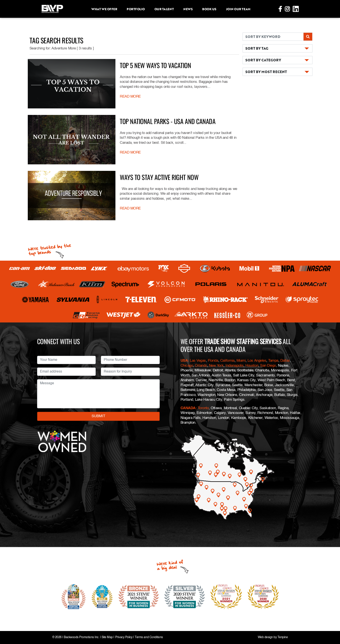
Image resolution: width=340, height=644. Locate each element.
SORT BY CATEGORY (263, 60)
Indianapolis (234, 366)
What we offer (104, 9)
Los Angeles (257, 361)
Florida (213, 361)
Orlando (201, 366)
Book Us (209, 9)
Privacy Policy (124, 637)
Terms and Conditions (149, 637)
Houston (252, 366)
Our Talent (164, 9)
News (188, 9)
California (227, 361)
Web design (265, 637)
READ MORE (130, 97)
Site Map (107, 637)
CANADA (188, 408)
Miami (241, 361)
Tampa (273, 361)
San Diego (268, 366)
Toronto (203, 408)
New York (216, 366)
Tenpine (283, 637)
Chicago (187, 366)
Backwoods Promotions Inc (81, 637)
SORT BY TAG (257, 48)
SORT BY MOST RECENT (266, 72)
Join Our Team (238, 9)
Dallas (285, 361)
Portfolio (136, 9)
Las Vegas (198, 361)
